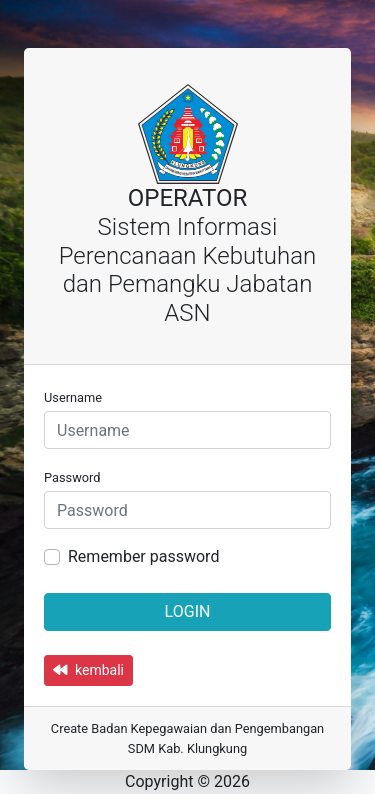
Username (73, 397)
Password (72, 477)
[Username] (187, 430)
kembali (88, 670)
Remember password (143, 556)
